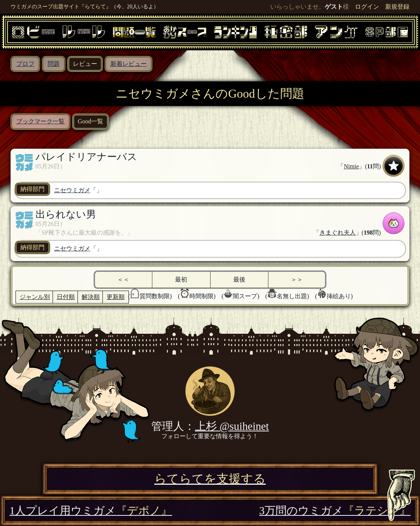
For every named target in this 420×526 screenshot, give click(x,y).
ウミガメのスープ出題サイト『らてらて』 (61, 6)
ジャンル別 (35, 297)
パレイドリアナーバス (86, 157)
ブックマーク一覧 (40, 121)
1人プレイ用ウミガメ (91, 510)
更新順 (116, 297)
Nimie (351, 166)
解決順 (91, 297)
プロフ (25, 64)
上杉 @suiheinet (232, 426)
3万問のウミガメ (335, 510)
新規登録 (397, 7)
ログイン (367, 7)
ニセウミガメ (72, 190)
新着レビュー (129, 64)
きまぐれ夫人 (338, 233)
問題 (54, 64)
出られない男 (66, 214)
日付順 (66, 297)
